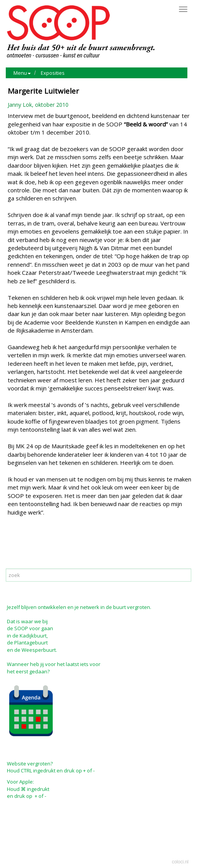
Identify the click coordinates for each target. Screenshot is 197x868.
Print (15, 545)
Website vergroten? (30, 764)
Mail (31, 545)
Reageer (52, 545)
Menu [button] (22, 73)
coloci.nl (180, 862)
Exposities (53, 73)
